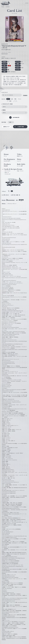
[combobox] (15, 107)
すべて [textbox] (4, 107)
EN (23, 3)
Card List (7, 7)
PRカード (7, 172)
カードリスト (8, 171)
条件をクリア (7, 127)
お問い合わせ (6, 195)
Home (3, 7)
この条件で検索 (21, 127)
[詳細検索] (25, 95)
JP (20, 3)
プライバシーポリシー (12, 204)
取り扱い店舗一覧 (16, 195)
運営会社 (4, 204)
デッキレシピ (8, 174)
